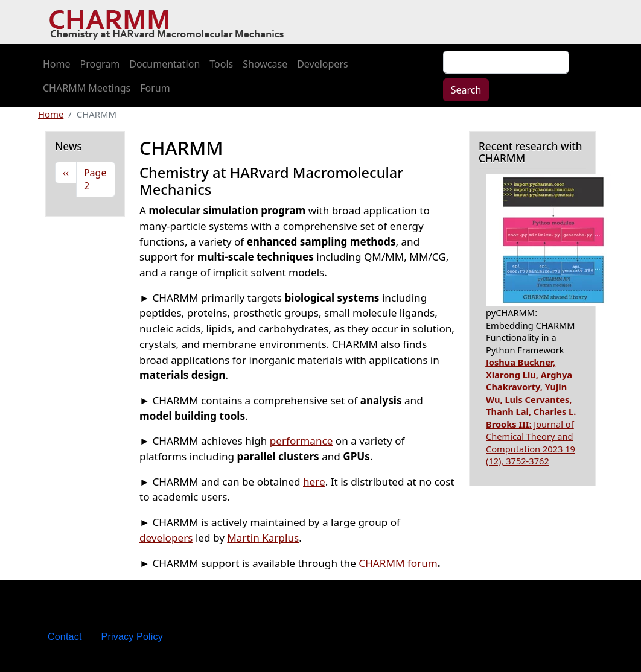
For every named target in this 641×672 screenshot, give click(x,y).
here (314, 482)
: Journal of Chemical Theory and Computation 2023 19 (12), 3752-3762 (531, 411)
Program (100, 64)
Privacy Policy (132, 637)
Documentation (164, 64)
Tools (221, 64)
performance (301, 441)
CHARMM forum (398, 563)
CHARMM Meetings (87, 88)
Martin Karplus (263, 538)
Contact (65, 637)
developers (166, 538)
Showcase (265, 64)
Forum (155, 88)
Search (466, 90)
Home (57, 64)
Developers (322, 64)
